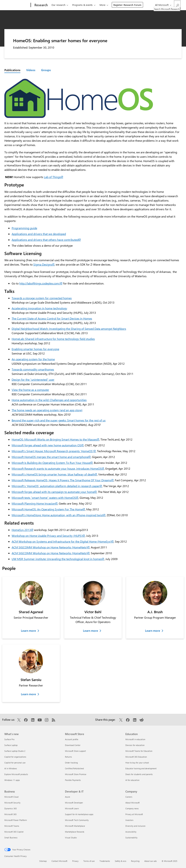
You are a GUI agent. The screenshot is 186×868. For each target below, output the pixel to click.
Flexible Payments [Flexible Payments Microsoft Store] (73, 780)
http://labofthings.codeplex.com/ (41, 283)
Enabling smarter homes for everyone (35, 349)
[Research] (41, 5)
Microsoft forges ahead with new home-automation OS (48, 445)
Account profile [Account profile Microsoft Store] (72, 739)
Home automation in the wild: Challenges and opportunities (49, 400)
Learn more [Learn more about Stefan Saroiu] (28, 694)
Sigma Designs (44, 264)
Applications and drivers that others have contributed (46, 240)
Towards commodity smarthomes (33, 369)
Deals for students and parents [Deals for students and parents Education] (139, 774)
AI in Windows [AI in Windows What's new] (11, 768)
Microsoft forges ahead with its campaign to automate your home (54, 492)
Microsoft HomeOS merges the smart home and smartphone (51, 457)
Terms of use (89, 861)
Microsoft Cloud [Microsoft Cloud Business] (11, 797)
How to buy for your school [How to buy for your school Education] (137, 763)
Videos (31, 70)
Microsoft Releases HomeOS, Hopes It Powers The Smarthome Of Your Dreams (63, 480)
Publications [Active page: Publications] (12, 70)
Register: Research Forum (127, 5)
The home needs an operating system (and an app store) (47, 410)
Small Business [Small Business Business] (11, 838)
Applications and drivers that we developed (39, 234)
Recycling (135, 861)
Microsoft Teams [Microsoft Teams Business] (12, 826)
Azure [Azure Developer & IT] (68, 797)
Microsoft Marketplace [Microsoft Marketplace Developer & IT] (75, 826)
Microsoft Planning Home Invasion (35, 503)
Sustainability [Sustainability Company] (131, 838)
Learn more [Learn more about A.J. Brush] (153, 631)
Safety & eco (120, 861)
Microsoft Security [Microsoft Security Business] (12, 803)
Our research (58, 5)
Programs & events (82, 5)
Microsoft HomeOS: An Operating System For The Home (48, 509)
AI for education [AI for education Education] (132, 780)
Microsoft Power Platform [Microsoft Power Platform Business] (16, 820)
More (102, 5)
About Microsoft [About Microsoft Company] (132, 803)
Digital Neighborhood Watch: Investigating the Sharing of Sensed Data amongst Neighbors (69, 329)
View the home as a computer (30, 390)
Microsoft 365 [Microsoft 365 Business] (10, 814)
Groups (46, 70)
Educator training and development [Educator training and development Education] (141, 768)
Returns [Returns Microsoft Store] (68, 757)
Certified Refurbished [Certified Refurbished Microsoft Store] (74, 768)
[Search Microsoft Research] (177, 5)
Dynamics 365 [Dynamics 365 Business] (11, 808)
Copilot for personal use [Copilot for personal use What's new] (15, 763)
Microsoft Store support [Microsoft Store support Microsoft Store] (75, 751)
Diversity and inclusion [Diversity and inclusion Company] (135, 826)
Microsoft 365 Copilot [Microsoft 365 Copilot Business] (14, 832)
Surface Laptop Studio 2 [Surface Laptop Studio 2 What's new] (15, 751)
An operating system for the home (33, 359)
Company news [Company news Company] (132, 808)
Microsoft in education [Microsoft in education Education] (135, 739)
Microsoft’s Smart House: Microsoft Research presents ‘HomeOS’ (54, 451)
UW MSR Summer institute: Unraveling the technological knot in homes (58, 559)
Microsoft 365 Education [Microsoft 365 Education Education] (136, 757)
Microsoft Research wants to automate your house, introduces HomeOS (58, 468)
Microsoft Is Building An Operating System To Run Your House (52, 463)
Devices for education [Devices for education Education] (135, 745)
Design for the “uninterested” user (33, 380)
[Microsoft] (17, 5)
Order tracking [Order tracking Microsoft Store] (71, 763)
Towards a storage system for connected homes (42, 298)
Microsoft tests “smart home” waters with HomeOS (45, 498)
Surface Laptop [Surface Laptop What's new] (11, 745)
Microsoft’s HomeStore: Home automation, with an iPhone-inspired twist (59, 515)
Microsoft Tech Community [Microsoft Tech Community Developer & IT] (77, 820)
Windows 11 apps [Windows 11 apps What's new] (12, 780)
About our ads (151, 861)
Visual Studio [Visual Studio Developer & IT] (71, 838)
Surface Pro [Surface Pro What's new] (9, 739)
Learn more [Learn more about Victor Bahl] (91, 631)
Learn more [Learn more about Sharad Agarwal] (28, 631)
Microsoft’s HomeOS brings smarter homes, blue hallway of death (54, 474)
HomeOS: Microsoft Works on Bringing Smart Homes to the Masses (55, 439)
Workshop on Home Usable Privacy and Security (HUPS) (48, 536)
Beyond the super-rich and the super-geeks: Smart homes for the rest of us (59, 420)
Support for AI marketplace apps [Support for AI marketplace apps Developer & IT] (79, 814)
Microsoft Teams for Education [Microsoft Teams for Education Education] (139, 751)
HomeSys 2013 (22, 530)
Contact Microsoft (59, 861)
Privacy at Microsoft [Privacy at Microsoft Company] (134, 814)
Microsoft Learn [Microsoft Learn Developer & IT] (72, 808)
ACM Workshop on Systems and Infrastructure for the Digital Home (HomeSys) (63, 541)
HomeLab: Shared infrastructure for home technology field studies (53, 339)
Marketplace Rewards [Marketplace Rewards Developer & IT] (75, 832)
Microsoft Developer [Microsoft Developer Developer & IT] (74, 803)
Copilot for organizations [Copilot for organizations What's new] (15, 757)
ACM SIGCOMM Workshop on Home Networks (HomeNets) (51, 547)
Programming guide (24, 228)
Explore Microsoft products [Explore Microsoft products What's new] (16, 774)
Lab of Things (54, 177)
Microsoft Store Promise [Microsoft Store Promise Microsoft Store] (76, 774)
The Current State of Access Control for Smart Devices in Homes (52, 318)
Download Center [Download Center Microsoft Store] (73, 745)
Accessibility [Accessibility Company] (131, 832)
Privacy (75, 861)
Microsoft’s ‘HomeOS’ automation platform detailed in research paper (57, 486)
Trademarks (105, 861)
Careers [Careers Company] (129, 797)
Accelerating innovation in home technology (39, 308)
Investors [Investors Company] (129, 820)
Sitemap (43, 861)
